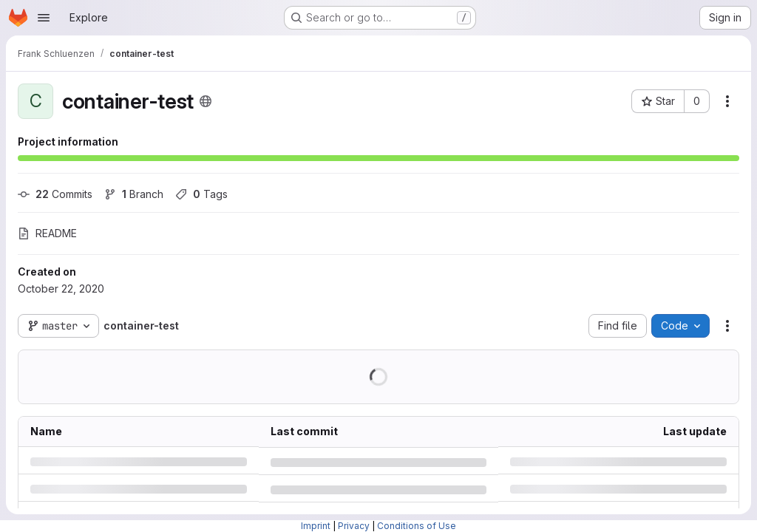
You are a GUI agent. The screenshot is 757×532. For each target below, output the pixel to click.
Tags (201, 194)
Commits (55, 194)
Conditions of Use (417, 526)
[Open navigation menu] (44, 18)
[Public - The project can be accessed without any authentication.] (206, 101)
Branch (134, 194)
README (47, 233)
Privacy (354, 526)
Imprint (316, 526)
